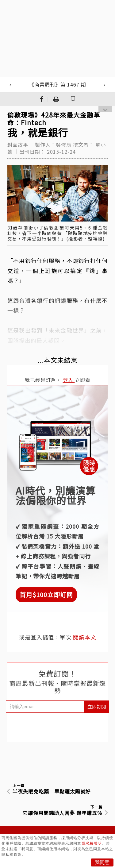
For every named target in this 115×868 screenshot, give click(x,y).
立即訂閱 (97, 706)
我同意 (102, 862)
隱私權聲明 (92, 843)
